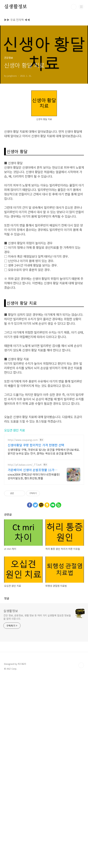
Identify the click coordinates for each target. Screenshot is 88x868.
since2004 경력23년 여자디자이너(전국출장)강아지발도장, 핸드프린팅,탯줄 (34, 668)
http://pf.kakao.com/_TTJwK (25, 656)
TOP (81, 857)
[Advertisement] (44, 108)
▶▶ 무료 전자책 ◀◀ (17, 20)
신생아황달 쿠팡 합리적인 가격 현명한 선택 (36, 637)
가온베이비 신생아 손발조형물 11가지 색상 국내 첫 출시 (32, 661)
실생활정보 (16, 7)
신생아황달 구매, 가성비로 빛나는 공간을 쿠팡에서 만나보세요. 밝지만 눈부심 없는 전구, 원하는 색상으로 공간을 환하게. (44, 643)
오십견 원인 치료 (15, 622)
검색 (74, 7)
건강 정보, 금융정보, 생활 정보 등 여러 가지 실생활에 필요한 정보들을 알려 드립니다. (37, 809)
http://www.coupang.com (23, 631)
